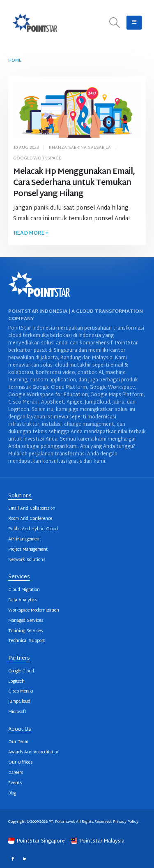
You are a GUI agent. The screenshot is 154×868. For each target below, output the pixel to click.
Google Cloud (21, 671)
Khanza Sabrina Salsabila (80, 148)
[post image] (77, 110)
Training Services (25, 631)
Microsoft (17, 712)
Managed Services (26, 621)
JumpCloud (19, 702)
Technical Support (26, 641)
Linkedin (24, 858)
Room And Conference (30, 519)
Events (15, 783)
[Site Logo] (35, 23)
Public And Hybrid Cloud (33, 529)
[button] (115, 23)
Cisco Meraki (21, 691)
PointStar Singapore (37, 841)
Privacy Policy (126, 822)
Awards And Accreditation (34, 752)
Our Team (18, 742)
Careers (16, 773)
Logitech (16, 682)
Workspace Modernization (34, 611)
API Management (25, 539)
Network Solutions (27, 560)
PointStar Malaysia (98, 841)
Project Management (28, 550)
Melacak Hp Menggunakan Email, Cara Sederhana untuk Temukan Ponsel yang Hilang (74, 183)
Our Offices (20, 763)
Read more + (31, 233)
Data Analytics (23, 600)
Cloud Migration (24, 590)
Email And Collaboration (32, 509)
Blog (12, 793)
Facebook (13, 858)
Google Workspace (37, 158)
